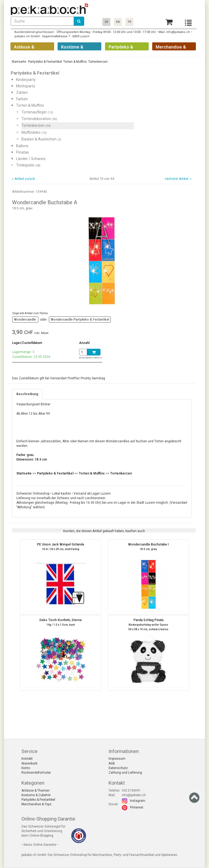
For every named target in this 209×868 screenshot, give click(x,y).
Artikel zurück (25, 179)
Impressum (117, 759)
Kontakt (27, 759)
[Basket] (169, 22)
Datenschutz (118, 768)
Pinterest (137, 807)
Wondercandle (25, 320)
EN (118, 22)
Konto (26, 768)
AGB (112, 763)
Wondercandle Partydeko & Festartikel (80, 320)
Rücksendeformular (36, 773)
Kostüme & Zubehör (36, 795)
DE (107, 22)
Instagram (138, 801)
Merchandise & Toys (36, 804)
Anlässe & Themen (36, 791)
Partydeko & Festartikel (38, 800)
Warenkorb (29, 763)
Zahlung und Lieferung (125, 773)
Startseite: (19, 62)
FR (129, 22)
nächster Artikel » (178, 179)
